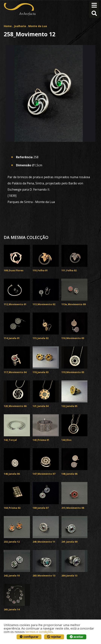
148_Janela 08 (69, 474)
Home (8, 26)
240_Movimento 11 (44, 542)
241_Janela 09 (69, 542)
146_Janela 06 (12, 474)
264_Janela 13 (69, 576)
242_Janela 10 (12, 576)
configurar (29, 637)
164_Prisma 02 (12, 508)
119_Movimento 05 (73, 372)
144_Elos (66, 440)
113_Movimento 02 (44, 304)
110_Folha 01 (40, 270)
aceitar (77, 637)
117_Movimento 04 (15, 372)
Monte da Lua (38, 26)
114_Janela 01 (12, 338)
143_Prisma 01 (41, 440)
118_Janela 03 (41, 372)
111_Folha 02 (69, 270)
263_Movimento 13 (44, 576)
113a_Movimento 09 (73, 304)
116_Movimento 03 (73, 338)
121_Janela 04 (41, 406)
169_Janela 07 (41, 508)
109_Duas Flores (14, 270)
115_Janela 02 (41, 338)
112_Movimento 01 (15, 304)
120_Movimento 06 (15, 406)
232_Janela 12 (12, 542)
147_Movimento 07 (44, 474)
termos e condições (39, 632)
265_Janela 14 (12, 609)
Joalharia (20, 26)
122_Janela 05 (69, 406)
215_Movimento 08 (73, 508)
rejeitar (54, 637)
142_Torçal (10, 440)
